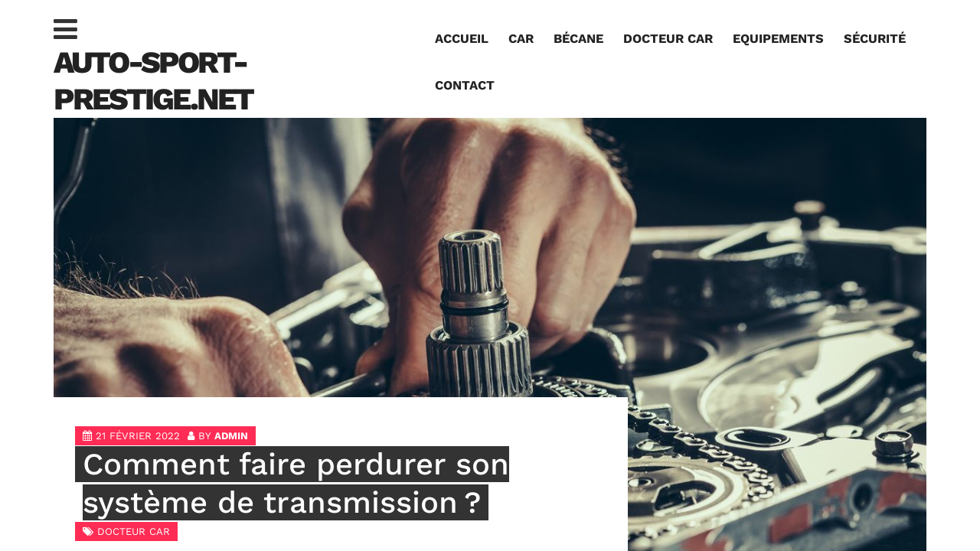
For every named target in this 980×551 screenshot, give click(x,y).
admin (231, 436)
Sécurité (875, 39)
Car (521, 39)
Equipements (778, 39)
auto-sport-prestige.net (153, 81)
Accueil (462, 39)
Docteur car (668, 39)
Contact (465, 85)
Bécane (578, 39)
